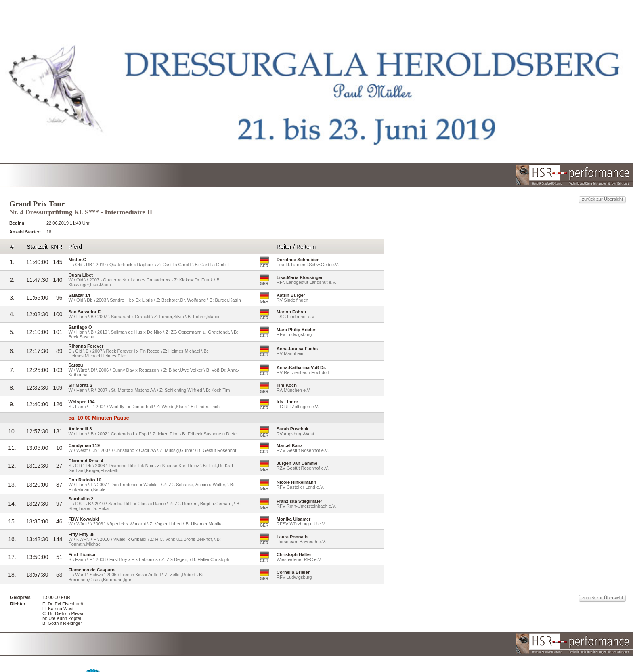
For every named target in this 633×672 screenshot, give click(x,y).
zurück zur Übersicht (475, 139)
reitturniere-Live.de (426, 647)
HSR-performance (327, 647)
